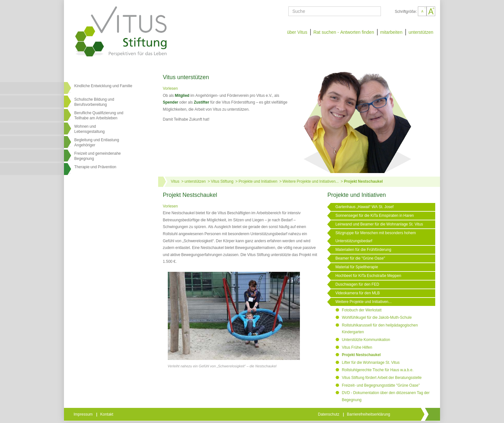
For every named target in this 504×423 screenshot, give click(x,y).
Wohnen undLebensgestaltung (90, 129)
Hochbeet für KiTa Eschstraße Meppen (368, 276)
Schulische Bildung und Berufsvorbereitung (94, 102)
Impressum (84, 414)
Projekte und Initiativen (258, 181)
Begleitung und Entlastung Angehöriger (97, 143)
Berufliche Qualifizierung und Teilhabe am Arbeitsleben (99, 115)
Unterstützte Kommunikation (366, 340)
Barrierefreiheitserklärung (369, 414)
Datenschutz (329, 414)
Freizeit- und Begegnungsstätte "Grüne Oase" (381, 385)
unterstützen (421, 32)
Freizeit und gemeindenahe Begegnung (98, 156)
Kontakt (107, 414)
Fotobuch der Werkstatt (362, 310)
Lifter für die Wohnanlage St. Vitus (371, 363)
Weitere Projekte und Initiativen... (311, 181)
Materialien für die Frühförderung (363, 250)
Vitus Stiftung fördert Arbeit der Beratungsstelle (382, 378)
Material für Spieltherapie (357, 267)
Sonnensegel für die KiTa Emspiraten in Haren (374, 216)
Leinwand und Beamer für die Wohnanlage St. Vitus (379, 224)
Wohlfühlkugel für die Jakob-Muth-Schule (377, 317)
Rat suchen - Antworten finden (344, 32)
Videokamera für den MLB (357, 293)
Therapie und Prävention (95, 167)
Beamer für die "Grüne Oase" (360, 258)
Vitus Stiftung (222, 181)
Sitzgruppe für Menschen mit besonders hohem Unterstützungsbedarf (375, 237)
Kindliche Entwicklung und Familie (103, 86)
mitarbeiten (391, 32)
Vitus (175, 181)
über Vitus (297, 32)
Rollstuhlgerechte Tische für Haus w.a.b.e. (378, 370)
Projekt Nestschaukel (363, 181)
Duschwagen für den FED (357, 284)
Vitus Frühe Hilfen (357, 347)
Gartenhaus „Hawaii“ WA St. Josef (364, 207)
